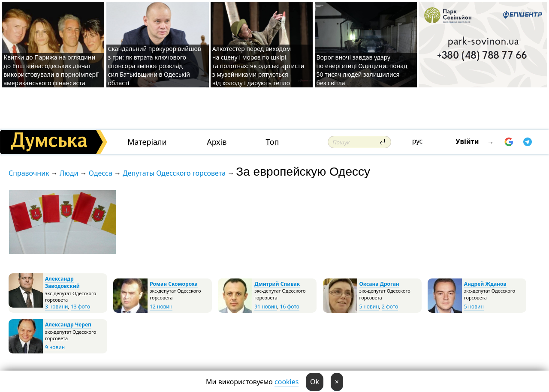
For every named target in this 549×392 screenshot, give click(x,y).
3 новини (57, 307)
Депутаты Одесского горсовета (174, 173)
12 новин (161, 307)
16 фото (290, 307)
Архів (217, 142)
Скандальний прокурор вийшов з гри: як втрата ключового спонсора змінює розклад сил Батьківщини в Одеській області (155, 66)
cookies (287, 382)
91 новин (266, 307)
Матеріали (147, 142)
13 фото (80, 307)
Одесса (101, 173)
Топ (273, 142)
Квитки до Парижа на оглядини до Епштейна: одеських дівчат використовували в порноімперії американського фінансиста (51, 70)
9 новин (55, 347)
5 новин (369, 307)
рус (418, 141)
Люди (69, 173)
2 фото (390, 307)
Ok (315, 382)
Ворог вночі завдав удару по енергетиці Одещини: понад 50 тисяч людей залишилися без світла (362, 70)
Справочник (29, 173)
